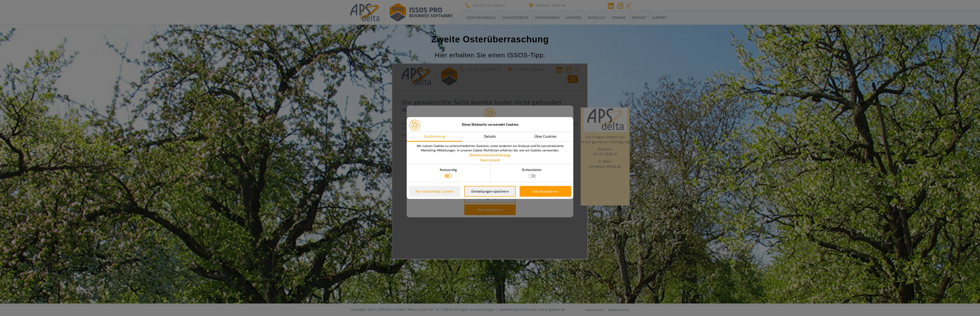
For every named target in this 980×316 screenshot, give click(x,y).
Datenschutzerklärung (490, 155)
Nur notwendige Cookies (435, 191)
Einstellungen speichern (490, 191)
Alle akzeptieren (545, 191)
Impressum (490, 160)
